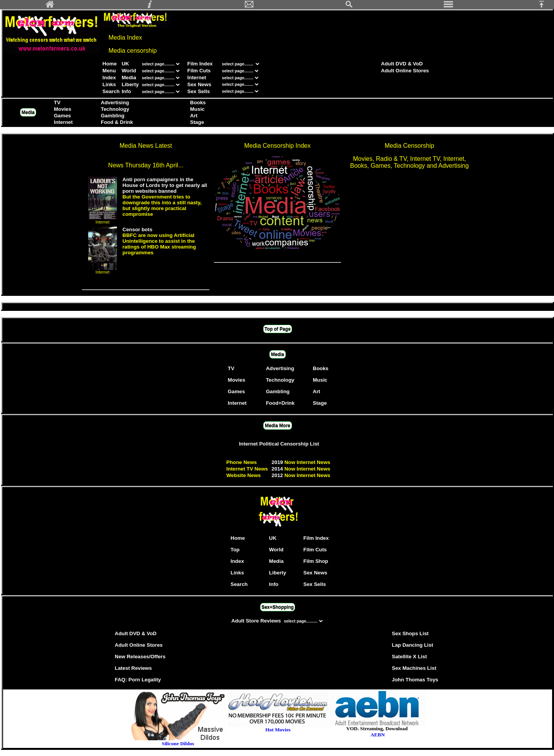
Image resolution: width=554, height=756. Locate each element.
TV (57, 103)
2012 (278, 475)
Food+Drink (280, 403)
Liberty (130, 84)
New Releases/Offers (140, 657)
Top (235, 550)
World (129, 71)
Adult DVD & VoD (402, 64)
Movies (63, 109)
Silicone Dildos (178, 743)
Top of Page (278, 329)
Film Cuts (199, 71)
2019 (278, 462)
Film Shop (316, 561)
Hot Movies (278, 727)
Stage (197, 122)
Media (129, 78)
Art (194, 116)
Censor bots (137, 229)
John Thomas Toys (415, 680)
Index (109, 78)
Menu (109, 71)
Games (62, 116)
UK (125, 64)
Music (197, 109)
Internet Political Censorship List (279, 444)
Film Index (200, 64)
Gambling (113, 116)
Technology (115, 109)
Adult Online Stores (405, 71)
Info (126, 91)
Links (109, 84)
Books (198, 103)
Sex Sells (199, 91)
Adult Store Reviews (257, 621)
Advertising (115, 103)
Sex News (199, 84)
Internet (197, 78)
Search (111, 91)
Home (109, 64)
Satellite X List (410, 657)
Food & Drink (117, 122)
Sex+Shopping (278, 607)
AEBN (378, 735)
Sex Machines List (414, 668)
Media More (277, 426)
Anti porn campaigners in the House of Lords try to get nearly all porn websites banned (165, 185)
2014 (278, 469)
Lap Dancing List (413, 645)
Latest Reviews (133, 668)
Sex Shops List (410, 633)
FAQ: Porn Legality (138, 680)
